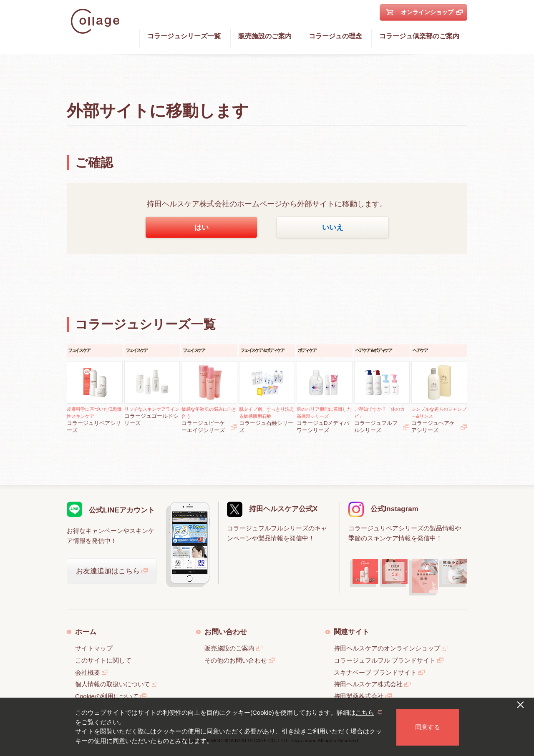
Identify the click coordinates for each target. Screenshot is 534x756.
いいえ (333, 227)
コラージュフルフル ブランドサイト (385, 660)
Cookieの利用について (107, 696)
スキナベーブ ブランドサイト (375, 672)
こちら (365, 712)
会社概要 (88, 672)
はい (202, 227)
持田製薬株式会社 (359, 696)
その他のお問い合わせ (236, 660)
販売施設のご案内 (229, 648)
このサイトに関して (103, 660)
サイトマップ (94, 648)
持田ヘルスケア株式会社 (368, 684)
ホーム (86, 632)
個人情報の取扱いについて (113, 684)
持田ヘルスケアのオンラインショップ (387, 648)
